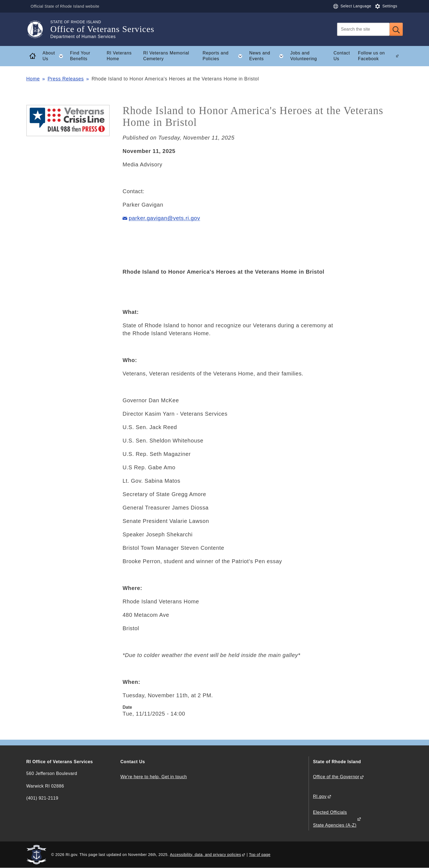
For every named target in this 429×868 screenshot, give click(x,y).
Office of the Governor (336, 777)
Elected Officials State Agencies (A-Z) (335, 819)
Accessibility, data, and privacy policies (205, 855)
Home (33, 79)
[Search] (363, 29)
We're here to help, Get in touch (154, 777)
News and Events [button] (268, 56)
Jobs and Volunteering (304, 56)
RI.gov (320, 796)
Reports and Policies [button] (224, 56)
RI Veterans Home (119, 56)
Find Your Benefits (80, 56)
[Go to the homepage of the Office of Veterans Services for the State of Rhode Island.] (38, 29)
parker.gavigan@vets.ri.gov (165, 218)
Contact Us (342, 56)
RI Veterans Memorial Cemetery (166, 56)
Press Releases (66, 79)
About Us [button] (55, 56)
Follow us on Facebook (372, 56)
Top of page (260, 855)
